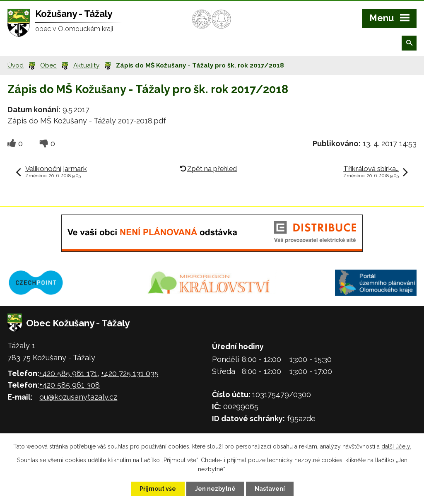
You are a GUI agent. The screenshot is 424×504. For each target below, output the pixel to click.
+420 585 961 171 (68, 373)
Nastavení (270, 489)
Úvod (16, 65)
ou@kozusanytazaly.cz (78, 397)
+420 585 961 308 (70, 385)
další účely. (396, 446)
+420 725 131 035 (130, 373)
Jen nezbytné (215, 489)
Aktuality (86, 65)
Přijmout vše (158, 489)
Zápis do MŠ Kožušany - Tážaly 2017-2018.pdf (87, 121)
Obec (48, 65)
